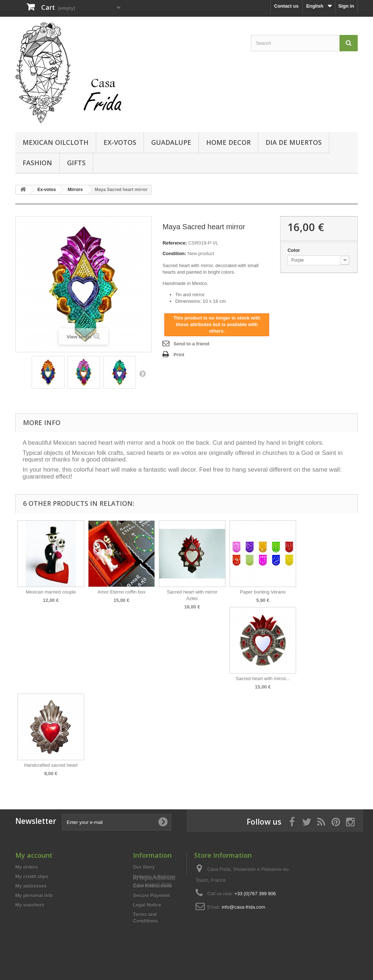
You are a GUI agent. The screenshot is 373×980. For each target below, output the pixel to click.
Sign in (346, 6)
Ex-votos (120, 142)
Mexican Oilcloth (56, 142)
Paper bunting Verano (263, 592)
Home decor (228, 142)
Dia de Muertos (294, 142)
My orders (27, 867)
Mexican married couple (51, 592)
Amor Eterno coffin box (122, 592)
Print (179, 355)
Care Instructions (152, 886)
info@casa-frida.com (244, 907)
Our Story (144, 867)
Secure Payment (151, 895)
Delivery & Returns (154, 876)
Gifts (76, 163)
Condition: (174, 253)
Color (294, 250)
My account (34, 855)
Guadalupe (171, 142)
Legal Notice (147, 905)
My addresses (31, 886)
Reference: (175, 243)
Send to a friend (191, 344)
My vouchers (30, 905)
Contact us (286, 6)
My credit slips (32, 876)
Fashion (37, 163)
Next (142, 373)
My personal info (34, 895)
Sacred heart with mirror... (263, 679)
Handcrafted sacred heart (51, 765)
